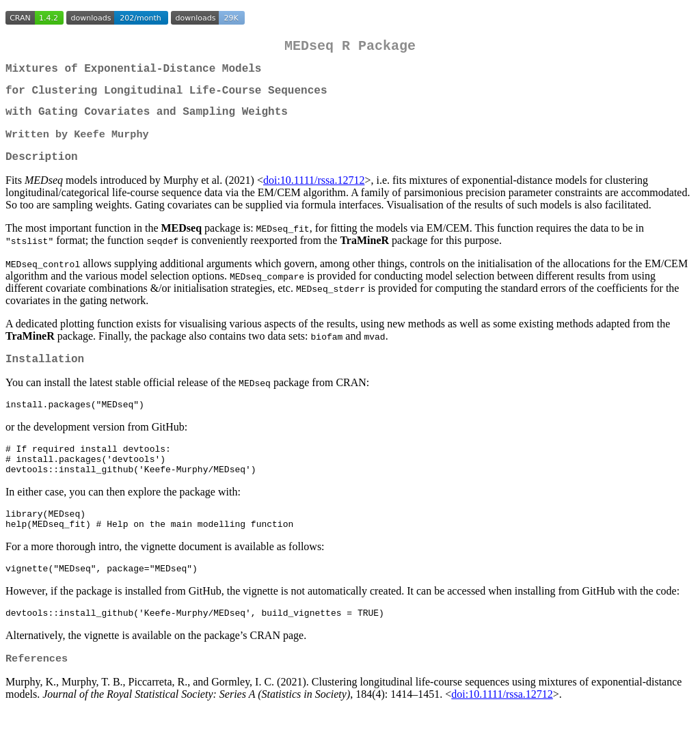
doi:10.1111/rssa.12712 (314, 195)
